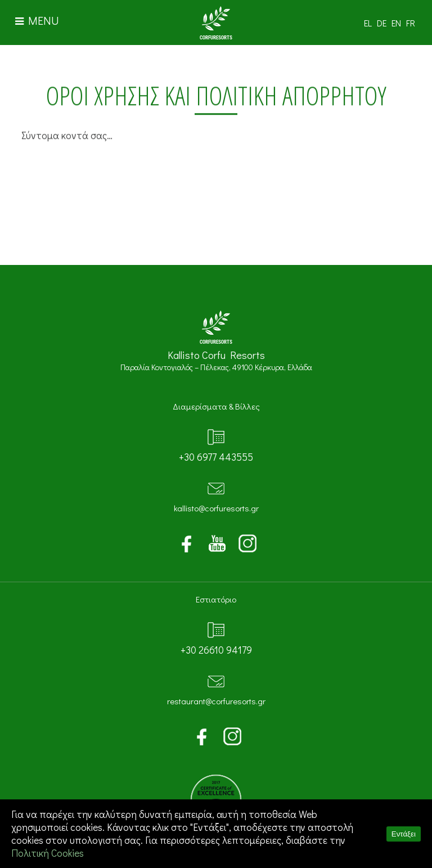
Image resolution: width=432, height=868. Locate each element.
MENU (37, 20)
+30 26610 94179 (216, 650)
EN (396, 23)
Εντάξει (404, 834)
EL (368, 23)
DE (382, 23)
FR (411, 23)
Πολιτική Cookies (48, 853)
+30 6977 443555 (216, 457)
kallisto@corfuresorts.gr (216, 508)
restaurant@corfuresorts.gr (216, 701)
